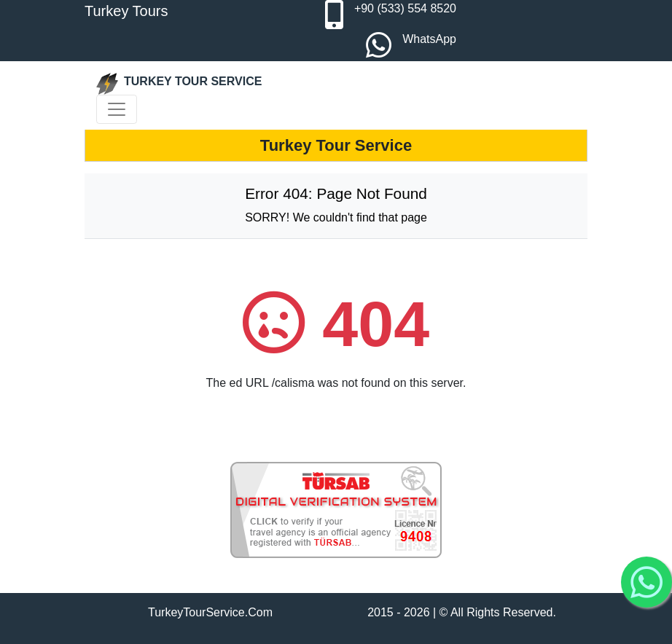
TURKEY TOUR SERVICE (179, 84)
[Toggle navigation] (117, 109)
